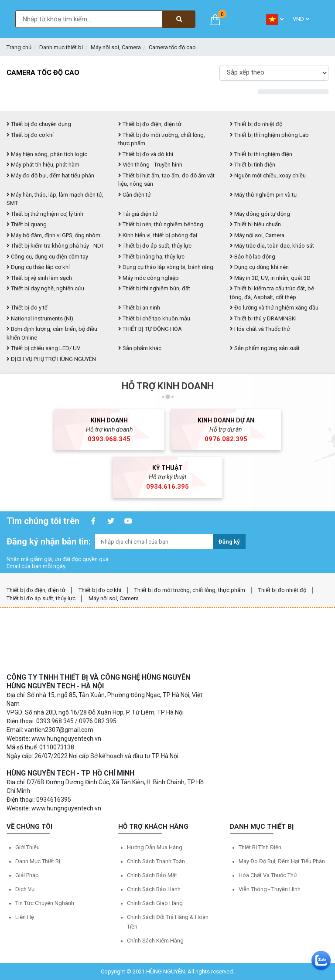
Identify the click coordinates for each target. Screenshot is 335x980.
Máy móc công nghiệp (149, 278)
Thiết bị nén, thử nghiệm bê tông (161, 224)
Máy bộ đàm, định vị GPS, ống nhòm (53, 235)
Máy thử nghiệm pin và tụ (263, 195)
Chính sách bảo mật (152, 875)
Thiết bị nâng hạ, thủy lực (151, 257)
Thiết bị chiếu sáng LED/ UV (43, 348)
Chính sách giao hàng (155, 903)
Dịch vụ (25, 889)
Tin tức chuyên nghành (45, 903)
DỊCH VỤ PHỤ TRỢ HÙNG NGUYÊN (51, 359)
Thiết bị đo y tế (27, 308)
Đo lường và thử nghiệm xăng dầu (274, 308)
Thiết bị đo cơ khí (30, 135)
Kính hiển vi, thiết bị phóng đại (158, 235)
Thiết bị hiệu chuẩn (255, 224)
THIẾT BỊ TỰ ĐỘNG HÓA (150, 329)
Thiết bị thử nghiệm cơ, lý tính (45, 214)
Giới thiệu (27, 847)
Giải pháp (27, 875)
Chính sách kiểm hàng (155, 941)
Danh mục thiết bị (61, 47)
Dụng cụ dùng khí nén (259, 267)
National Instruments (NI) (40, 318)
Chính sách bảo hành (154, 889)
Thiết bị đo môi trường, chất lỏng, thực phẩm (190, 590)
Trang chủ (19, 47)
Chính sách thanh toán (156, 861)
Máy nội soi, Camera (116, 47)
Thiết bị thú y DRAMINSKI (263, 318)
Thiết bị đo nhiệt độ (256, 124)
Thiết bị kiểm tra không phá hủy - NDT (55, 246)
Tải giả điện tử (138, 214)
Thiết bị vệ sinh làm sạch (39, 278)
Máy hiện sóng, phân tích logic (47, 154)
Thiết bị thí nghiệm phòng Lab (269, 135)
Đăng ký (229, 542)
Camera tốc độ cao (172, 47)
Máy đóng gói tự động (260, 214)
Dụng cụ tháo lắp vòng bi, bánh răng (166, 267)
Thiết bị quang (27, 224)
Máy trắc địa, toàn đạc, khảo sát (272, 246)
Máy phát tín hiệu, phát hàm (43, 165)
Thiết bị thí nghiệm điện (261, 154)
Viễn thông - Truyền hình (150, 165)
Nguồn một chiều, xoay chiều (268, 175)
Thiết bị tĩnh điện (253, 165)
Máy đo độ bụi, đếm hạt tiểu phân (50, 175)
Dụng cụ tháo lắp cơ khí (38, 267)
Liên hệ (25, 917)
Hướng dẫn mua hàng (155, 847)
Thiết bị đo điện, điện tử (150, 124)
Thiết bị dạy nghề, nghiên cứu (45, 288)
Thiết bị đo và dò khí (146, 154)
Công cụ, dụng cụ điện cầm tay (47, 257)
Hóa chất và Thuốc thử (260, 329)
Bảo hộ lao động (253, 257)
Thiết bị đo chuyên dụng (39, 124)
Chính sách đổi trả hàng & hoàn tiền (168, 922)
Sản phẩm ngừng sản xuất (265, 348)
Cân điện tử (135, 195)
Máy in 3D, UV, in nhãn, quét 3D (270, 278)
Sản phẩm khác (140, 348)
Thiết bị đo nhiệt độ (282, 590)
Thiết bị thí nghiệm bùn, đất (154, 288)
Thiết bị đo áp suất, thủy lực (155, 246)
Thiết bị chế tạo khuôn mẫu (154, 318)
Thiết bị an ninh (139, 308)
